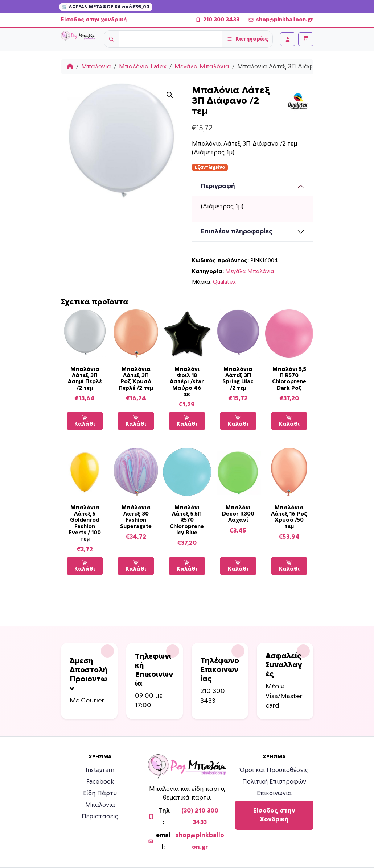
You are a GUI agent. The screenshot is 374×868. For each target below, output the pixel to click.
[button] (170, 95)
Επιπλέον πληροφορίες (237, 231)
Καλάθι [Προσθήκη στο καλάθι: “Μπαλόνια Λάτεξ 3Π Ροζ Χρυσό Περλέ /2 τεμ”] (136, 421)
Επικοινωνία (274, 793)
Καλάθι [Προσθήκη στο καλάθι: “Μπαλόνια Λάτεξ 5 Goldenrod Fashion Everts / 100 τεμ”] (85, 566)
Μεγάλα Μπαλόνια (202, 67)
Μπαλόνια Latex (143, 67)
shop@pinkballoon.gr (281, 20)
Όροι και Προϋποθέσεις (274, 770)
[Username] (170, 39)
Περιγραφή (218, 186)
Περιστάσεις (100, 817)
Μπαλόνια (96, 67)
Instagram (100, 770)
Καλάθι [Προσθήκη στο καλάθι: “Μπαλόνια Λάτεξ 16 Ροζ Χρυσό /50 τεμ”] (289, 566)
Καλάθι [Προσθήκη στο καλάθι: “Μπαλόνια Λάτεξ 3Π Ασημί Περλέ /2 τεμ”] (85, 421)
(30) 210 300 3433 (200, 817)
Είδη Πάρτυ (100, 793)
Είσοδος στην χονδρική (94, 20)
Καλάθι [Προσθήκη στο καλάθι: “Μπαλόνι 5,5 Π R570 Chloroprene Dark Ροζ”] (289, 421)
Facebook (100, 782)
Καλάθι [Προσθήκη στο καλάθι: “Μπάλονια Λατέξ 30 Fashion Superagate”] (136, 566)
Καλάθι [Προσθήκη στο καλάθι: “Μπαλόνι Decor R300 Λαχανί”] (238, 566)
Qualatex (224, 282)
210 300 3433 (217, 20)
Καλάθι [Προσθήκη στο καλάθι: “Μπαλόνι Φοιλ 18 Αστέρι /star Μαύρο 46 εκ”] (187, 421)
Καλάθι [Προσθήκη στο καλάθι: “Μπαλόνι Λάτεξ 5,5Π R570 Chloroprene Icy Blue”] (187, 566)
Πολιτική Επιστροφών (274, 782)
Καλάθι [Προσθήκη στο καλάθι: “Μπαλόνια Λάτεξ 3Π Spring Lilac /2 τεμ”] (238, 421)
